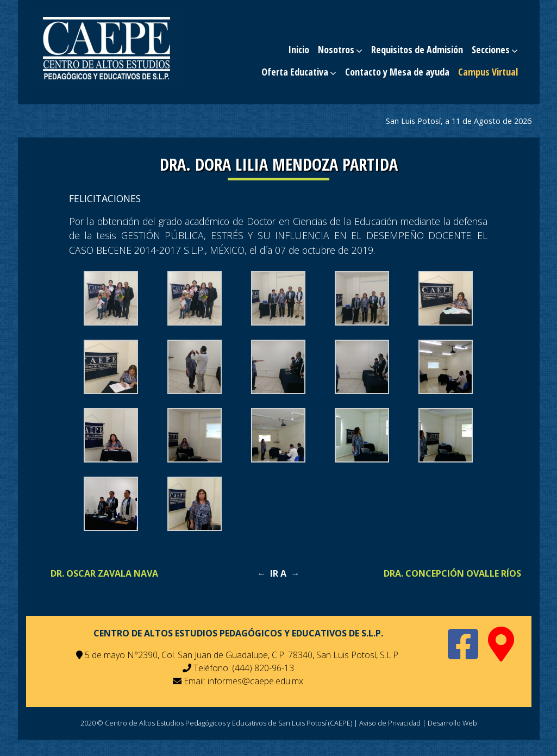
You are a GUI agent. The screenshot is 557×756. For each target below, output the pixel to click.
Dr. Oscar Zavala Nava (104, 573)
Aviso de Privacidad (390, 723)
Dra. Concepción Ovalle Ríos (452, 573)
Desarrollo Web (452, 723)
